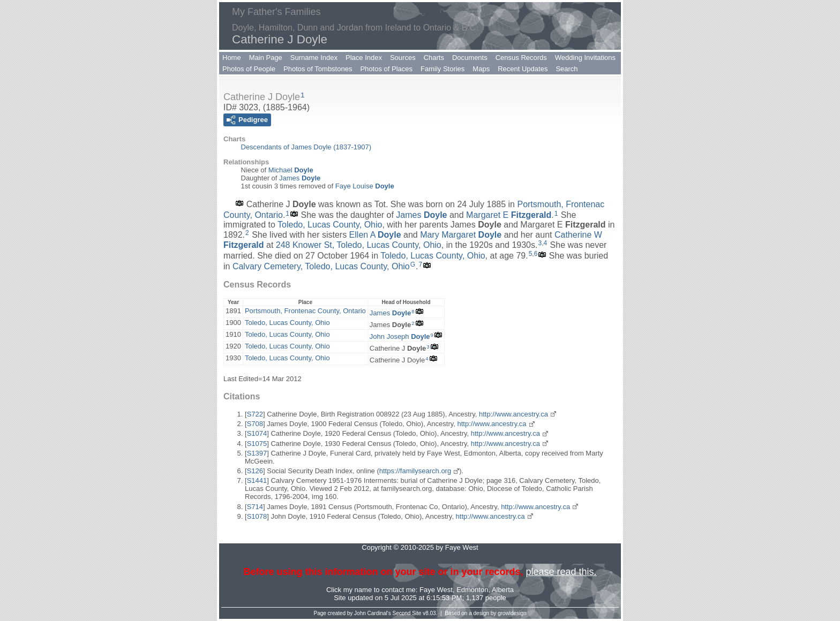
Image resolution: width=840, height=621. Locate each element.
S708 (255, 424)
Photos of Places (386, 69)
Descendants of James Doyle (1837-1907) (306, 147)
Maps (481, 69)
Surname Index (314, 58)
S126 (255, 471)
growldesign (512, 613)
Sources (403, 58)
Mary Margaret (461, 235)
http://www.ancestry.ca (513, 414)
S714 (255, 507)
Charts (434, 58)
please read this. (561, 572)
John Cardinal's (373, 613)
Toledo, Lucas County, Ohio (330, 225)
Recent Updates (523, 69)
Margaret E (509, 215)
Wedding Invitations (585, 58)
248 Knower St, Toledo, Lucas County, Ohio (359, 245)
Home (232, 58)
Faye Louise (365, 186)
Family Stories (442, 69)
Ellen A (375, 235)
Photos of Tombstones (318, 69)
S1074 (257, 433)
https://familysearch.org (415, 471)
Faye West (436, 590)
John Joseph (400, 336)
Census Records (521, 58)
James (300, 178)
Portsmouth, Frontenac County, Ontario (305, 311)
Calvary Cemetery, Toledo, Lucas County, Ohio (321, 266)
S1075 (257, 444)
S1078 (257, 516)
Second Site (407, 613)
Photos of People (249, 69)
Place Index (364, 58)
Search (567, 69)
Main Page (266, 58)
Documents (470, 58)
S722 (255, 414)
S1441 (257, 480)
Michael (291, 170)
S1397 (257, 453)
